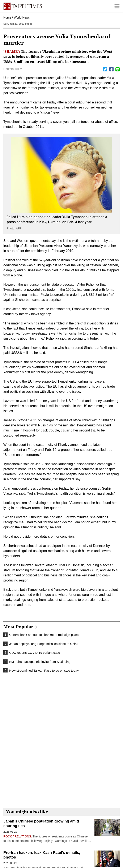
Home (7, 17)
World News (22, 17)
